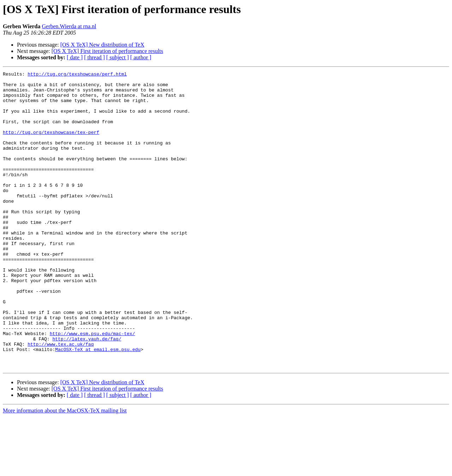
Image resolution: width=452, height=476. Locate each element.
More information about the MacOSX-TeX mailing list (65, 470)
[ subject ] (118, 57)
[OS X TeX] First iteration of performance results (107, 51)
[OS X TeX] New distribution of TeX (102, 45)
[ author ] (141, 57)
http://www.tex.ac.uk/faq (61, 399)
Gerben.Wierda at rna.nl (69, 26)
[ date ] (75, 57)
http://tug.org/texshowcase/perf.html (77, 75)
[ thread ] (94, 57)
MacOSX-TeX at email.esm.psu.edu (98, 405)
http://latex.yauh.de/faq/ (87, 393)
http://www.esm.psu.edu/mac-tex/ (93, 386)
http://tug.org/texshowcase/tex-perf (51, 145)
